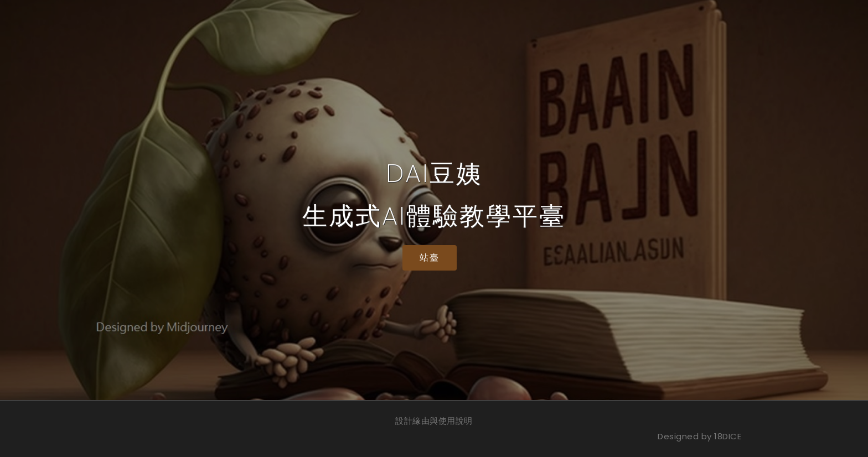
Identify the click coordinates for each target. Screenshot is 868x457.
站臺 (430, 258)
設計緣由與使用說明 (434, 421)
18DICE (728, 436)
